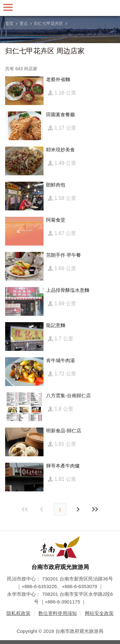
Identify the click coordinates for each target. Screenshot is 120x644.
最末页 (95, 509)
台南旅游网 (60, 8)
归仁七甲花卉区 (48, 23)
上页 (78, 509)
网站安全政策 (99, 613)
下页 (43, 509)
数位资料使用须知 (58, 613)
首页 (9, 23)
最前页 (25, 509)
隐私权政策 (18, 613)
